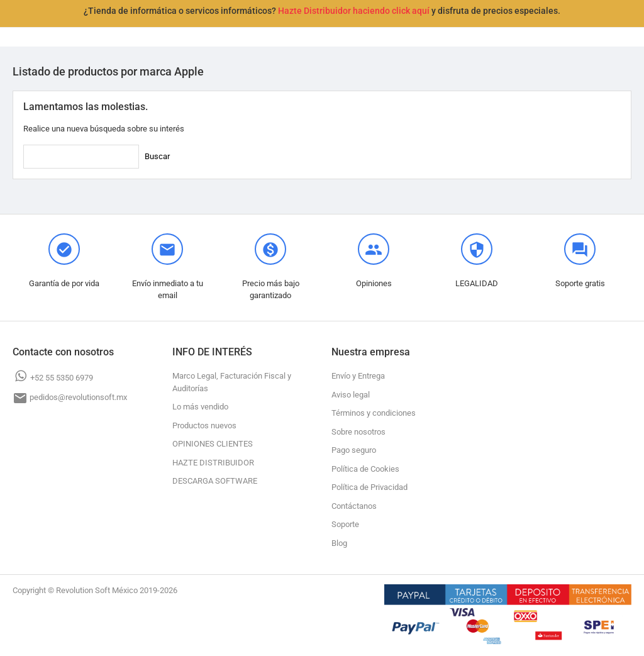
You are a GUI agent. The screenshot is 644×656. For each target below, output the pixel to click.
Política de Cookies (365, 469)
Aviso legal (351, 395)
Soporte (345, 524)
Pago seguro (354, 450)
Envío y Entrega (358, 376)
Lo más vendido (200, 407)
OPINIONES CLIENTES (213, 444)
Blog (339, 543)
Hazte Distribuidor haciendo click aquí (354, 11)
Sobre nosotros (358, 432)
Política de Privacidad (369, 487)
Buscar (157, 156)
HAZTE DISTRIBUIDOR (213, 463)
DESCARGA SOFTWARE (215, 481)
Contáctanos (354, 506)
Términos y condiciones (374, 413)
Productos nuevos (204, 425)
